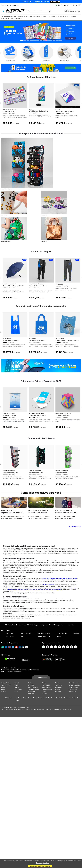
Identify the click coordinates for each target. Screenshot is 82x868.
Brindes (58, 683)
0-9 (17, 701)
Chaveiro (45, 694)
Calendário (59, 685)
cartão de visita (47, 578)
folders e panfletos (49, 585)
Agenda (58, 689)
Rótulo (17, 685)
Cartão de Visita (6, 685)
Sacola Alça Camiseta (10, 340)
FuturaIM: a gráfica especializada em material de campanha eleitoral (12, 513)
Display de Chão (61, 473)
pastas (70, 578)
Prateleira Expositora (10, 473)
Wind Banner (19, 689)
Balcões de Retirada (11, 625)
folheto (55, 578)
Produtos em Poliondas (62, 471)
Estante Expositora (36, 473)
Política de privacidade (42, 863)
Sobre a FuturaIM (26, 633)
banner (65, 578)
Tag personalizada (34, 689)
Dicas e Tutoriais (62, 633)
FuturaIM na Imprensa (56, 625)
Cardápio (58, 692)
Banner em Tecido (9, 415)
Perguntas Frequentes (41, 625)
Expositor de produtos (9, 471)
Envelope (31, 685)
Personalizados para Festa (36, 413)
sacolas (75, 578)
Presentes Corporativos (9, 284)
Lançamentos (73, 689)
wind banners (33, 590)
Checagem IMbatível (26, 625)
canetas (26, 590)
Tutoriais (71, 625)
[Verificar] (10, 659)
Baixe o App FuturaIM (50, 655)
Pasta (30, 683)
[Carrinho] (79, 11)
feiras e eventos (74, 588)
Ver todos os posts (75, 526)
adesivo (60, 578)
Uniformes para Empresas (36, 284)
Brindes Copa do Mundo (9, 109)
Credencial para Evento (38, 415)
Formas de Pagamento (9, 643)
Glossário (8, 698)
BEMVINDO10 (55, 2)
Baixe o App (10, 633)
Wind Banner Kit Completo (38, 111)
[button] (6, 32)
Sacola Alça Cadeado (37, 340)
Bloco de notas (46, 687)
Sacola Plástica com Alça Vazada (67, 340)
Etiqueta (17, 683)
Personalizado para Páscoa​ (63, 413)
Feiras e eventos (74, 687)
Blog (22, 636)
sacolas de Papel (57, 590)
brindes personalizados (16, 590)
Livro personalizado (75, 685)
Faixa (16, 692)
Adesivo (4, 692)
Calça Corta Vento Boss (38, 286)
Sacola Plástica (7, 338)
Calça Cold (59, 284)
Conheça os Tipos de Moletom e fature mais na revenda (66, 513)
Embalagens (59, 687)
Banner (31, 109)
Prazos (59, 636)
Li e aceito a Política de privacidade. (40, 866)
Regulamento (77, 633)
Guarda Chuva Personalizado (13, 286)
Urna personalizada (62, 415)
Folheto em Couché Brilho (65, 111)
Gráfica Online (5, 683)
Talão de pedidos (47, 689)
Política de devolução (44, 636)
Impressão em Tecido (9, 413)
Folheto (58, 109)
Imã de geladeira (33, 687)
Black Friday (73, 692)
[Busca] (49, 11)
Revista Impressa (74, 683)
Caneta (44, 692)
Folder (3, 689)
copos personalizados (45, 590)
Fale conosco (10, 636)
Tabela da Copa (8, 111)
